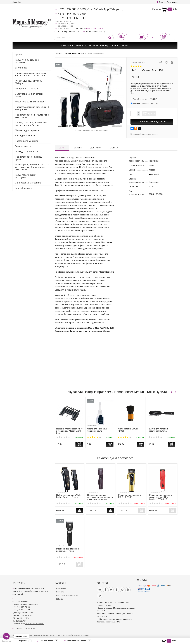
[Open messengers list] (6, 636)
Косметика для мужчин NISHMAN (27, 61)
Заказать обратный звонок (68, 31)
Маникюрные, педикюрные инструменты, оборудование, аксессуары (30, 167)
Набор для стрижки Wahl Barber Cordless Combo (69, 496)
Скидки (125, 45)
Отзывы (79, 147)
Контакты (81, 45)
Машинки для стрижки (27, 130)
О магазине (67, 45)
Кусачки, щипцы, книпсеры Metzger (29, 82)
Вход (160, 2)
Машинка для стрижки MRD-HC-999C (129, 496)
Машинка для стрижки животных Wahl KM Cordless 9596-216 (160, 497)
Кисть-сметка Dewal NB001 (128, 430)
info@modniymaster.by (95, 31)
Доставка (96, 148)
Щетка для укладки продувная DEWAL (158, 430)
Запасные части (23, 146)
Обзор (62, 148)
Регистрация (172, 2)
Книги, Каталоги (23, 188)
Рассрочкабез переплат (153, 36)
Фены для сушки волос (27, 151)
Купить (151, 113)
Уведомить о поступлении (152, 122)
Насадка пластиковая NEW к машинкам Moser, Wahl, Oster (69, 431)
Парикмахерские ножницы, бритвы (29, 158)
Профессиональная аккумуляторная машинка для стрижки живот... (100, 497)
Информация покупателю (102, 45)
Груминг (19, 55)
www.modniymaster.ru (95, 28)
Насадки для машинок (27, 141)
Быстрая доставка (130, 36)
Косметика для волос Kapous (30, 102)
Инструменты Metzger (27, 89)
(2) (94, 437)
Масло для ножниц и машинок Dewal (97, 430)
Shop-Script (17, 2)
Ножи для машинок (25, 136)
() (144, 99)
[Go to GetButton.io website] (6, 641)
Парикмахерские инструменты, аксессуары (31, 116)
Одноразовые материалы (28, 183)
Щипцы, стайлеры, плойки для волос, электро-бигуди (31, 124)
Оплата (114, 148)
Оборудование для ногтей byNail (29, 95)
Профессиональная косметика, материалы (31, 108)
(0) (63, 437)
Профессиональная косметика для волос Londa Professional (31, 74)
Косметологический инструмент (26, 176)
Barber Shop (21, 68)
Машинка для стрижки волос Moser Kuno (67, 550)
